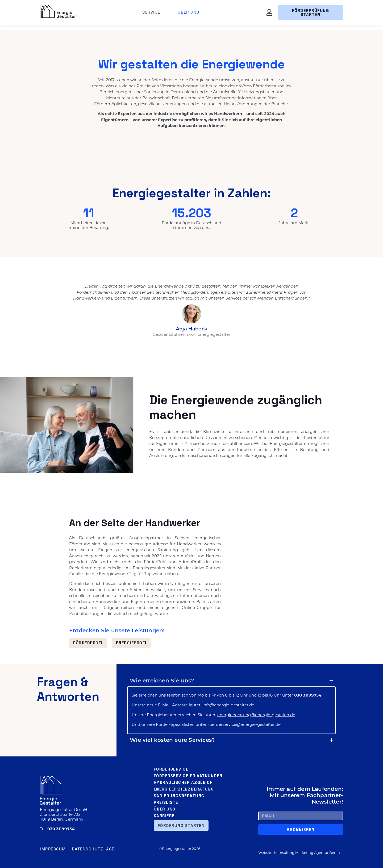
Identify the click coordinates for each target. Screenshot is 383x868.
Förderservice (171, 769)
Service (153, 12)
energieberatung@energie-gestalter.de (256, 715)
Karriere (164, 816)
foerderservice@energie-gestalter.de (244, 724)
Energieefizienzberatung (184, 789)
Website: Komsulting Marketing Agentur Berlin (299, 853)
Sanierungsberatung (179, 796)
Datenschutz (88, 849)
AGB (111, 849)
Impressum (53, 849)
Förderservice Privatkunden (188, 776)
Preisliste (166, 802)
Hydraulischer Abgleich (183, 782)
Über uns (189, 12)
